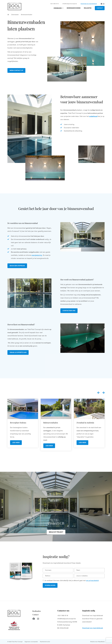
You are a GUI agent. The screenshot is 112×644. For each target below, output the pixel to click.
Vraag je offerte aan (18, 352)
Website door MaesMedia (97, 642)
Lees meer (16, 443)
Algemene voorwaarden (31, 642)
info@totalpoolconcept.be (70, 4)
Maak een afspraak (17, 266)
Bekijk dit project (56, 532)
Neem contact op (16, 70)
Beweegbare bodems (74, 8)
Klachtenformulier (45, 642)
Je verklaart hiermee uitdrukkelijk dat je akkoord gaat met (72, 581)
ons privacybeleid (92, 581)
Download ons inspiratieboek (89, 4)
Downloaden (50, 585)
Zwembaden (58, 8)
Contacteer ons (69, 311)
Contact (100, 8)
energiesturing (37, 255)
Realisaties (88, 8)
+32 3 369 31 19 (54, 4)
